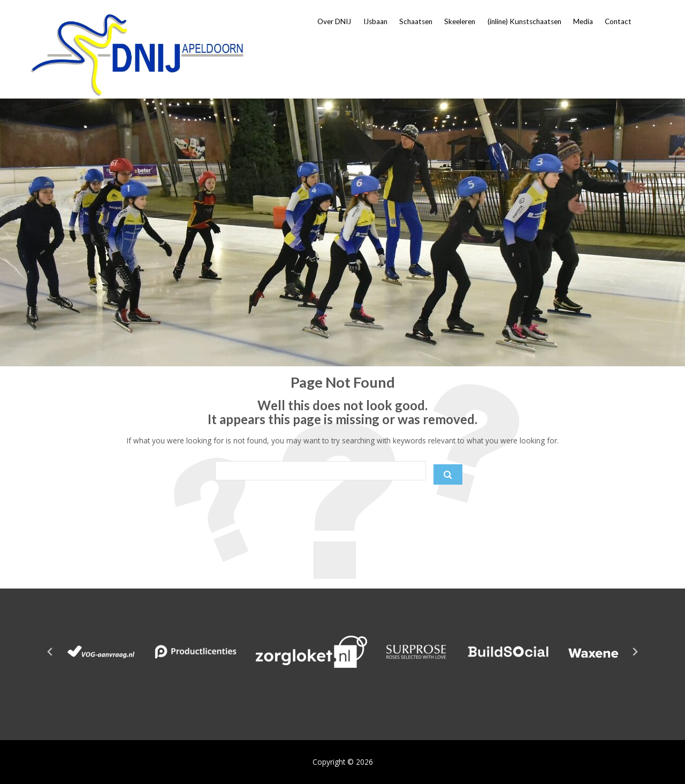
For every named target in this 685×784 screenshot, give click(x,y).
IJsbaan (375, 21)
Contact (618, 21)
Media (583, 21)
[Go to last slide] (50, 652)
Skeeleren (460, 21)
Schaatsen (416, 21)
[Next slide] (635, 652)
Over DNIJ (334, 21)
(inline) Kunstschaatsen (524, 21)
